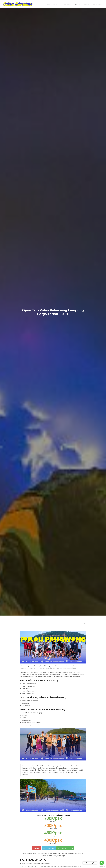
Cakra (48, 4)
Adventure (56, 4)
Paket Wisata (67, 4)
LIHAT (36, 848)
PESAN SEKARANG (65, 848)
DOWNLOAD (49, 848)
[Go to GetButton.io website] (102, 866)
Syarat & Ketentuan (97, 4)
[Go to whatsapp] (102, 863)
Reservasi (87, 4)
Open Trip (77, 4)
